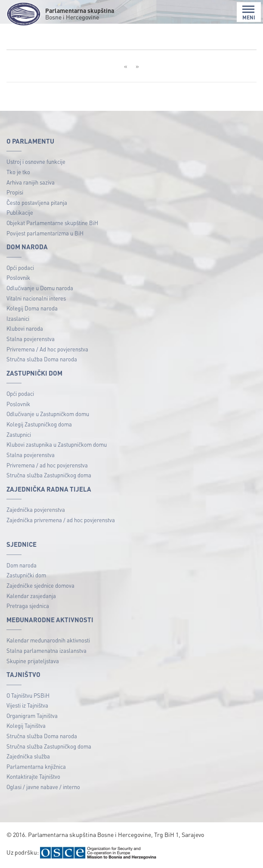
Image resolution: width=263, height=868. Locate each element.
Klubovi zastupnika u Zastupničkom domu (57, 444)
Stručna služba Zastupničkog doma (49, 475)
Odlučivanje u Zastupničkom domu (48, 414)
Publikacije (20, 212)
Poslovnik (18, 277)
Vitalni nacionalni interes (36, 298)
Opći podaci (20, 268)
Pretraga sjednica (28, 606)
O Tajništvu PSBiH (28, 695)
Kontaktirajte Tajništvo (33, 776)
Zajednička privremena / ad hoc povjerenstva (61, 520)
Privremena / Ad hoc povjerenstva (47, 349)
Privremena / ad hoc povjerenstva (47, 465)
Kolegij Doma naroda (32, 308)
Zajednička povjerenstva (36, 509)
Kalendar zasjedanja (31, 596)
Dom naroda (22, 565)
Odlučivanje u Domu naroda (40, 288)
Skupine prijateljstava (33, 661)
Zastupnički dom (26, 575)
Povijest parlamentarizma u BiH (45, 233)
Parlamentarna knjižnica (36, 766)
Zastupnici (19, 434)
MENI (249, 13)
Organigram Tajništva (32, 716)
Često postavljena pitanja (37, 202)
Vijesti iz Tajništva (27, 705)
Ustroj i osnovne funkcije (36, 161)
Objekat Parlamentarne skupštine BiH (52, 223)
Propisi (15, 192)
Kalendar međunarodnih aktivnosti (48, 640)
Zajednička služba (28, 756)
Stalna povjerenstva (31, 339)
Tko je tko (18, 172)
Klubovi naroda (25, 328)
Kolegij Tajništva (26, 725)
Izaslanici (18, 318)
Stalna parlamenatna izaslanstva (46, 650)
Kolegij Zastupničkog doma (39, 424)
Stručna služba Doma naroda (42, 359)
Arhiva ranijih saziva (31, 182)
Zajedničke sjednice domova (40, 585)
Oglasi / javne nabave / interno (43, 787)
